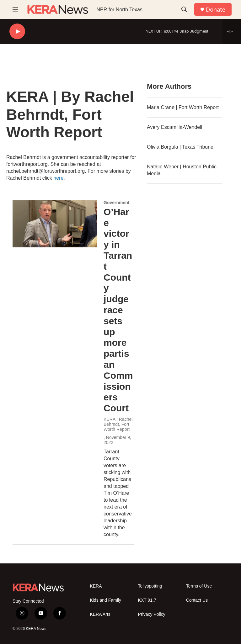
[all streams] (232, 31)
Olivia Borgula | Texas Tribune (180, 147)
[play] (17, 32)
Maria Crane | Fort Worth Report (183, 107)
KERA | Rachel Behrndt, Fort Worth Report (118, 424)
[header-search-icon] (184, 9)
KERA (96, 586)
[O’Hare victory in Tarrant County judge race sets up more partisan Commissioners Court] (55, 224)
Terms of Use (199, 586)
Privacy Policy (152, 614)
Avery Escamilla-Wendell (174, 127)
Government (116, 203)
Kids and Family (105, 600)
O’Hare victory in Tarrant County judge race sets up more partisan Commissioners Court (118, 310)
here (58, 178)
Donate (216, 10)
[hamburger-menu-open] (15, 9)
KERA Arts (100, 614)
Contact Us (197, 600)
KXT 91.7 (147, 600)
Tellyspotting (150, 586)
